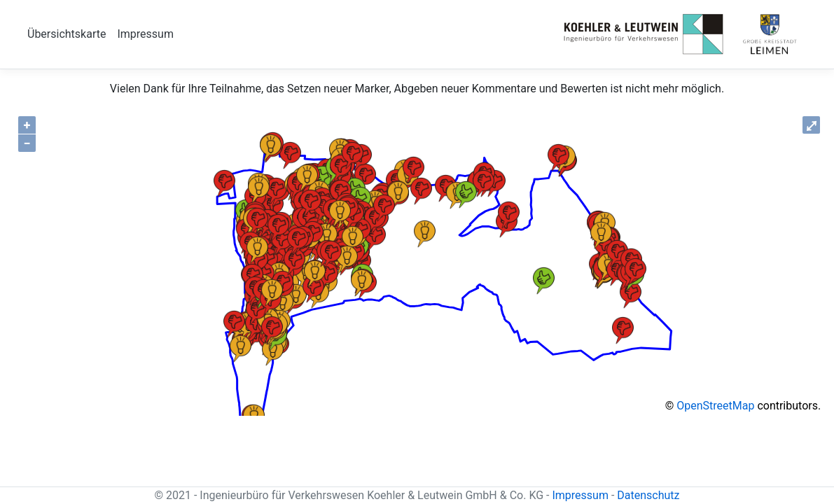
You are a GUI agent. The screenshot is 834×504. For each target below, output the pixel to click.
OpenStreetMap (715, 406)
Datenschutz (648, 495)
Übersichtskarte (67, 34)
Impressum (145, 34)
